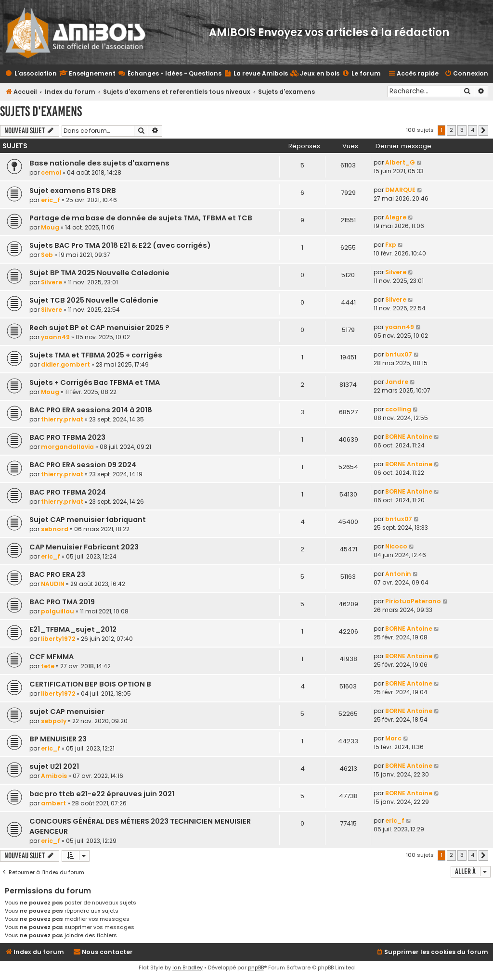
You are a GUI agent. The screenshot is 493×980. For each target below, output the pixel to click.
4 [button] (473, 130)
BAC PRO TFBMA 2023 (67, 437)
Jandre (397, 382)
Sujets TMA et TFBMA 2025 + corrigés (96, 355)
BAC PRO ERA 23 (57, 574)
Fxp (391, 245)
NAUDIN (53, 584)
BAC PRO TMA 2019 (62, 602)
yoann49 (55, 337)
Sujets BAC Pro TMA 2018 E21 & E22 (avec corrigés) (120, 245)
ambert (53, 803)
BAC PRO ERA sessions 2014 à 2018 (91, 410)
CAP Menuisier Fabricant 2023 (84, 547)
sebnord (55, 529)
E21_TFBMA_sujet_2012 (73, 629)
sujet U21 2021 (54, 766)
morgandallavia (67, 447)
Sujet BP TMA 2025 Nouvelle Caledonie (99, 273)
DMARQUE (400, 190)
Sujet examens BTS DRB (73, 191)
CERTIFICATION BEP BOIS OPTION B (90, 684)
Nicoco (396, 546)
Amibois (54, 776)
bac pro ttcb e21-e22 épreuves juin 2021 (102, 794)
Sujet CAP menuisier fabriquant (88, 520)
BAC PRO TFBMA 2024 (68, 492)
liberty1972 (58, 639)
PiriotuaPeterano (413, 601)
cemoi (51, 172)
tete (48, 666)
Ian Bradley (188, 967)
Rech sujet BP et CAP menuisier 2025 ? (99, 328)
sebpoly (54, 721)
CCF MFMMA (52, 657)
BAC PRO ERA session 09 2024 (83, 465)
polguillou (58, 611)
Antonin (398, 574)
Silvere (52, 282)
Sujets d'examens (41, 111)
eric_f (51, 200)
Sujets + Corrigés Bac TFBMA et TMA (95, 382)
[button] (483, 130)
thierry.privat (62, 419)
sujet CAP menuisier (67, 712)
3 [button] (462, 130)
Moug (50, 227)
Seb (47, 255)
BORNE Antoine (409, 437)
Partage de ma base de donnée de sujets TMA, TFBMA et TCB (141, 218)
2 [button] (451, 130)
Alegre (396, 217)
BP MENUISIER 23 (58, 739)
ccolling (398, 409)
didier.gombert (65, 364)
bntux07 (399, 354)
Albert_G (400, 162)
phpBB (256, 967)
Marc (393, 738)
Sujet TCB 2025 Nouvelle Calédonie (94, 300)
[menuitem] (315, 74)
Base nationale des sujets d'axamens (99, 163)
